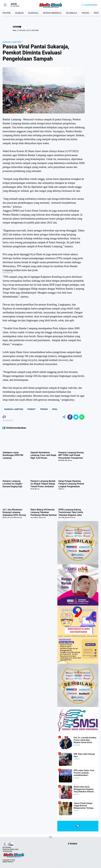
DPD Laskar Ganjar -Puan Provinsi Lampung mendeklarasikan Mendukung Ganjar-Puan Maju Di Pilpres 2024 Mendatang (84, 773)
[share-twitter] (76, 417)
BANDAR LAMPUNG (12, 42)
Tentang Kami (7, 851)
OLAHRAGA (72, 13)
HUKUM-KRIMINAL (52, 13)
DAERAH (19, 13)
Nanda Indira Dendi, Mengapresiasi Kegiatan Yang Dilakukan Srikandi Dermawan (84, 789)
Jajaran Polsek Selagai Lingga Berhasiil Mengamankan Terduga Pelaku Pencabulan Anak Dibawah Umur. (84, 806)
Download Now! (91, 5)
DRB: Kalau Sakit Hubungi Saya (84, 755)
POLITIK (7, 13)
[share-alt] (64, 417)
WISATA (85, 13)
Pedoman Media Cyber (11, 849)
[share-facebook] (70, 417)
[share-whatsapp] (82, 417)
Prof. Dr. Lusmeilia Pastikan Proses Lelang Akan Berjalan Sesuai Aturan (85, 740)
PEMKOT (32, 409)
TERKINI (44, 409)
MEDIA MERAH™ (8, 862)
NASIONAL (33, 13)
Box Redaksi (7, 848)
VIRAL (55, 409)
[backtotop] (50, 838)
